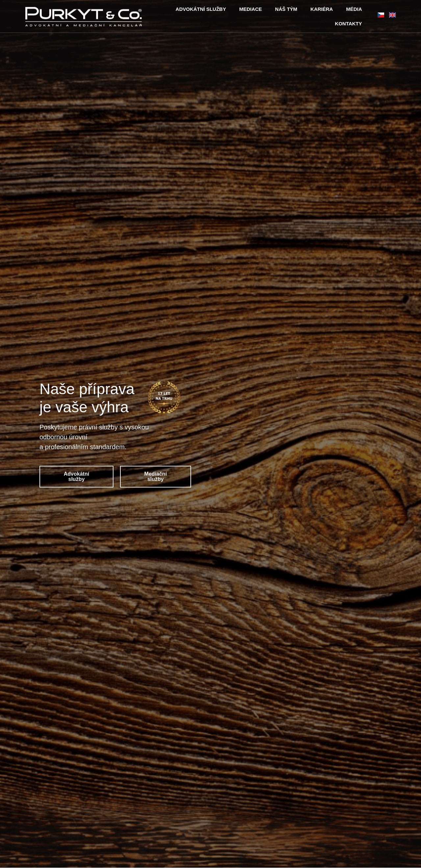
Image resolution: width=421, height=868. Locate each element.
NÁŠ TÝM (286, 9)
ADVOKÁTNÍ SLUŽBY (201, 9)
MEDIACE (250, 9)
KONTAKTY (348, 24)
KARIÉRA (322, 9)
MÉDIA (354, 9)
